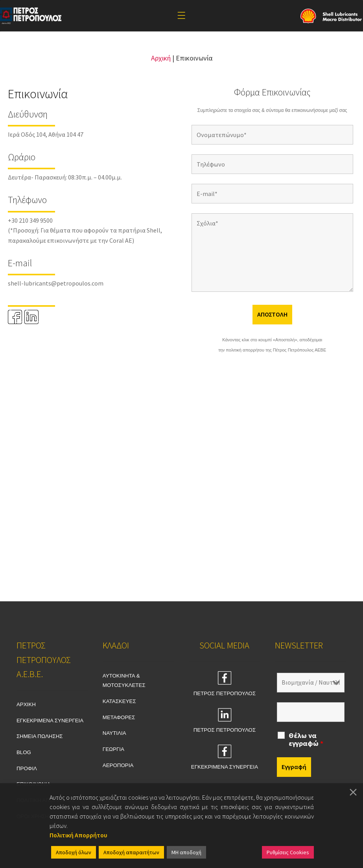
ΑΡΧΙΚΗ (26, 704)
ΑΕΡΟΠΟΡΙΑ (118, 765)
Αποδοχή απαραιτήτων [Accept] (131, 852)
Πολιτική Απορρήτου (78, 835)
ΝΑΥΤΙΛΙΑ (114, 733)
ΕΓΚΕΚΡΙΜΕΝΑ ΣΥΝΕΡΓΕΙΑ (50, 721)
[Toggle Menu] (181, 16)
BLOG (24, 752)
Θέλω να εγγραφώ (306, 740)
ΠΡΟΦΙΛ (27, 768)
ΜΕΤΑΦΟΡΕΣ (119, 717)
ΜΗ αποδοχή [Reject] (186, 852)
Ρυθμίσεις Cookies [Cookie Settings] (288, 852)
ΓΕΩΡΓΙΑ (113, 749)
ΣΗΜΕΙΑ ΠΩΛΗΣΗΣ (40, 736)
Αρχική (161, 58)
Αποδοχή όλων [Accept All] (74, 852)
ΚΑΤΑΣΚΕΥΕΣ (119, 701)
